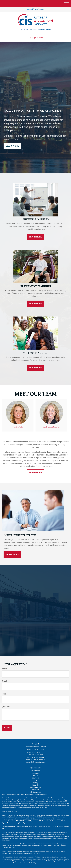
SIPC (41, 817)
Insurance (35, 778)
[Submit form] (7, 728)
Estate (35, 776)
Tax (35, 780)
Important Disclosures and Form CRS (44, 827)
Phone (5, 694)
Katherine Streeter (51, 427)
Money (35, 783)
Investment (35, 773)
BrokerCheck (43, 794)
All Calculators (35, 792)
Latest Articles (35, 787)
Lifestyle (35, 785)
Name (4, 668)
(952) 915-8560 (35, 38)
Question (6, 707)
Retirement (35, 771)
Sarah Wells (18, 427)
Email (4, 681)
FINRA (37, 817)
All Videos (35, 790)
